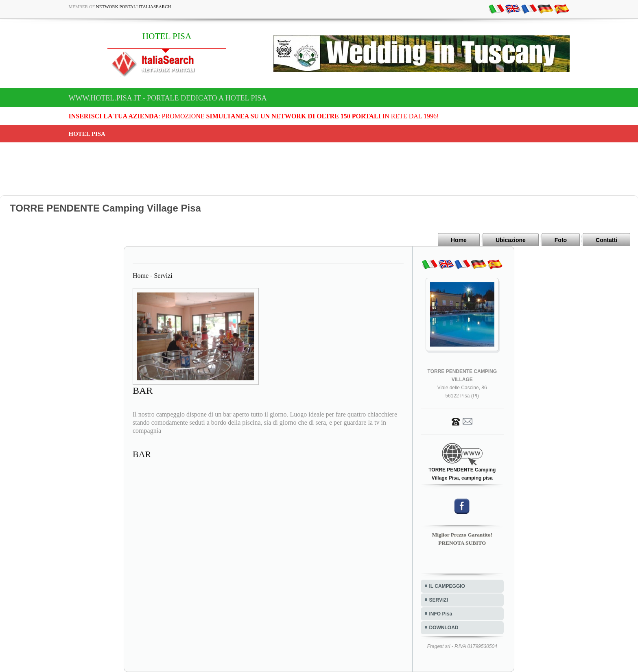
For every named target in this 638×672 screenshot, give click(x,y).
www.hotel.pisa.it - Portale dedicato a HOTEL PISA (168, 98)
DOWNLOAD (444, 628)
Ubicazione (511, 240)
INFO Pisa (441, 614)
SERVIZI (439, 600)
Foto (561, 240)
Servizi (163, 276)
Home (459, 240)
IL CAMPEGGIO (447, 586)
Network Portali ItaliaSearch (134, 7)
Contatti (606, 240)
